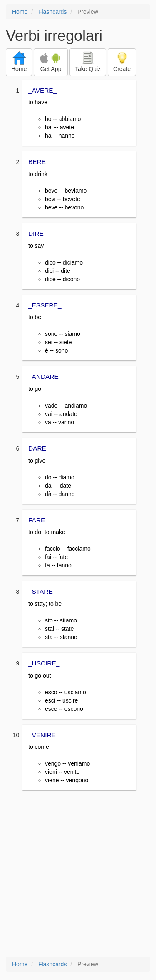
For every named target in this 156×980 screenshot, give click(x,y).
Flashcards (52, 12)
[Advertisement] (78, 874)
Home (20, 12)
